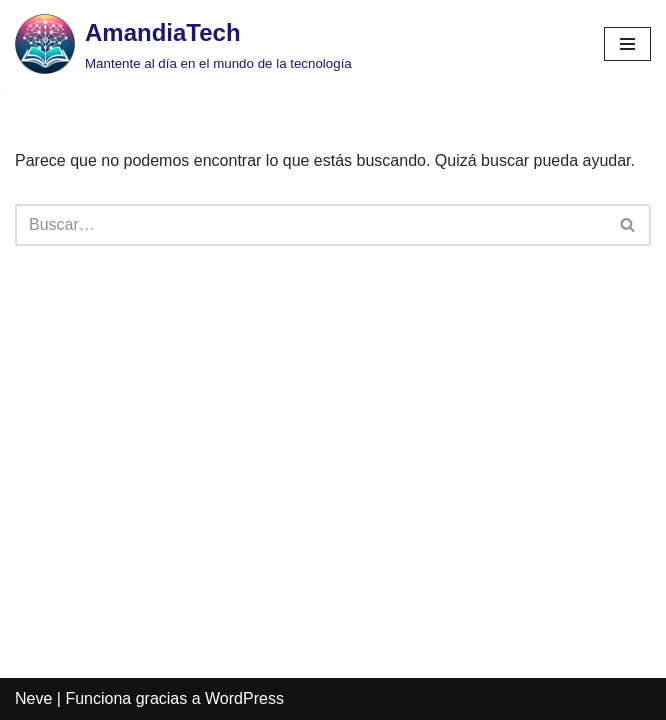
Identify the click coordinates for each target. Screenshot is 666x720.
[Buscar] (310, 225)
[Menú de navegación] (627, 44)
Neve (33, 698)
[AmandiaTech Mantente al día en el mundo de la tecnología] (183, 44)
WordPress (244, 698)
